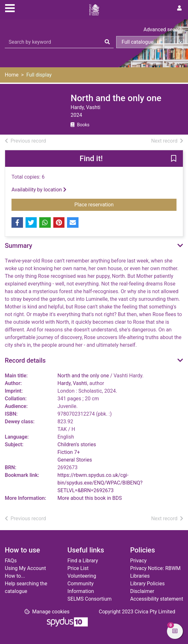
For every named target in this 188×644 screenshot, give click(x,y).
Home (12, 75)
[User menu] (179, 8)
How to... (15, 576)
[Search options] (150, 42)
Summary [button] (19, 246)
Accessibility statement (157, 599)
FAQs (11, 561)
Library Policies (147, 584)
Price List (78, 568)
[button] (174, 159)
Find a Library (83, 561)
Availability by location (39, 190)
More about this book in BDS (90, 498)
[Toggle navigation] (10, 7)
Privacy (139, 561)
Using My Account (25, 568)
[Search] (107, 42)
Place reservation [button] (123, 204)
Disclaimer (142, 591)
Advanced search (163, 30)
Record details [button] (25, 360)
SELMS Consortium (89, 599)
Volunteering (82, 576)
